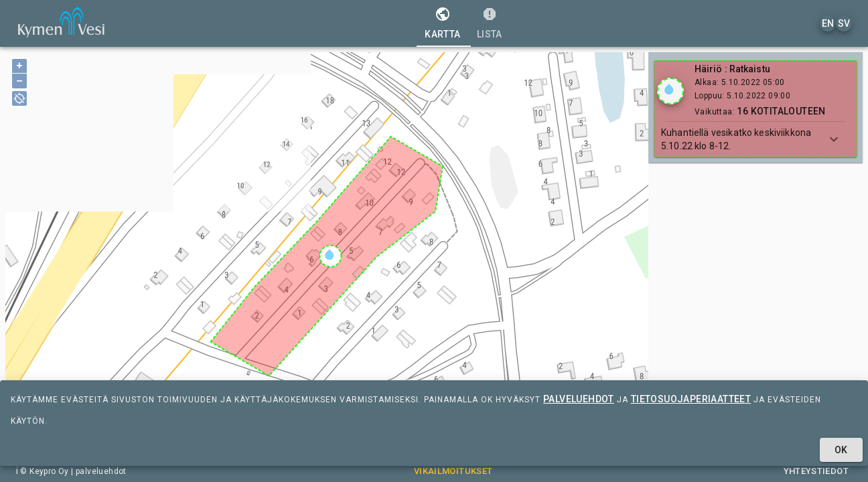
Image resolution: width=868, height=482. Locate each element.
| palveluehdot (98, 471)
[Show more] (834, 139)
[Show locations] (670, 91)
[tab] (442, 23)
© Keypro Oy (44, 471)
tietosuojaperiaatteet (691, 399)
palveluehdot (579, 399)
